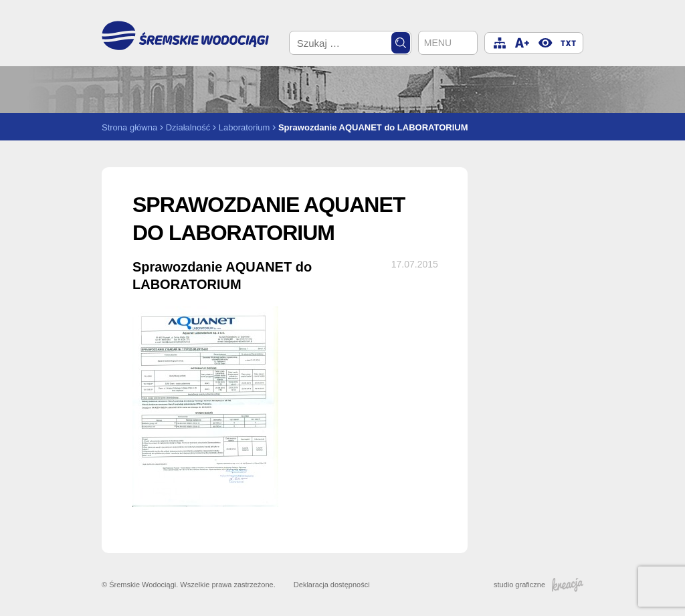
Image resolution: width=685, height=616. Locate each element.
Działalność (188, 127)
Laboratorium (244, 127)
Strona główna (129, 127)
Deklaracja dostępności (332, 585)
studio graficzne (539, 585)
